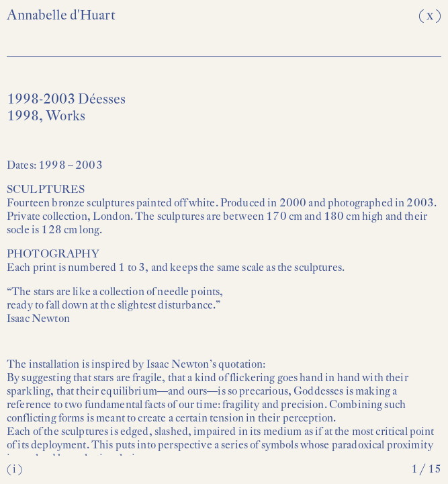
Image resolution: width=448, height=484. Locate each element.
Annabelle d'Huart (61, 15)
